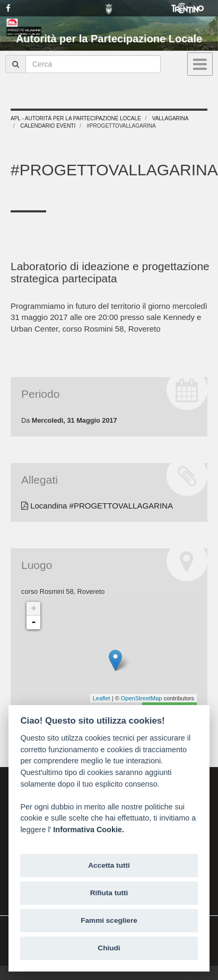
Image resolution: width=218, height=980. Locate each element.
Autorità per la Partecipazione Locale (109, 39)
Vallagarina (171, 118)
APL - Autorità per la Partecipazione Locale (76, 118)
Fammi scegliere (109, 920)
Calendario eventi (48, 126)
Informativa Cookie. (89, 830)
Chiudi (109, 948)
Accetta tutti (109, 865)
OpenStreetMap (142, 698)
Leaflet (102, 698)
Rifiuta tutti (109, 893)
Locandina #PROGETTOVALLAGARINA (97, 506)
